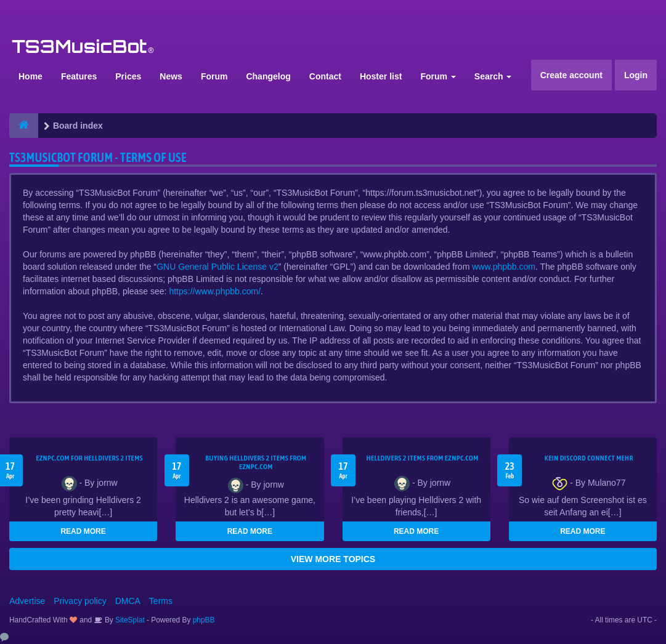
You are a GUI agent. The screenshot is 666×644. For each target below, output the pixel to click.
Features (79, 76)
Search (493, 76)
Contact (325, 76)
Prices (128, 76)
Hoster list (381, 76)
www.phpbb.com (504, 267)
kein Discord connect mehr (589, 458)
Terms (161, 601)
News (171, 76)
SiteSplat (129, 620)
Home (30, 76)
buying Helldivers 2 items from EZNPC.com (256, 462)
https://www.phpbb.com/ (215, 291)
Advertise (27, 601)
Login (636, 75)
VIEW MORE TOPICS (333, 559)
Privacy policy (80, 601)
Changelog (268, 76)
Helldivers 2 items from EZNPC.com (423, 458)
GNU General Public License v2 (217, 267)
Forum (214, 76)
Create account (571, 75)
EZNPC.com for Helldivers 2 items (89, 458)
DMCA (128, 601)
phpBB (204, 620)
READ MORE (83, 531)
